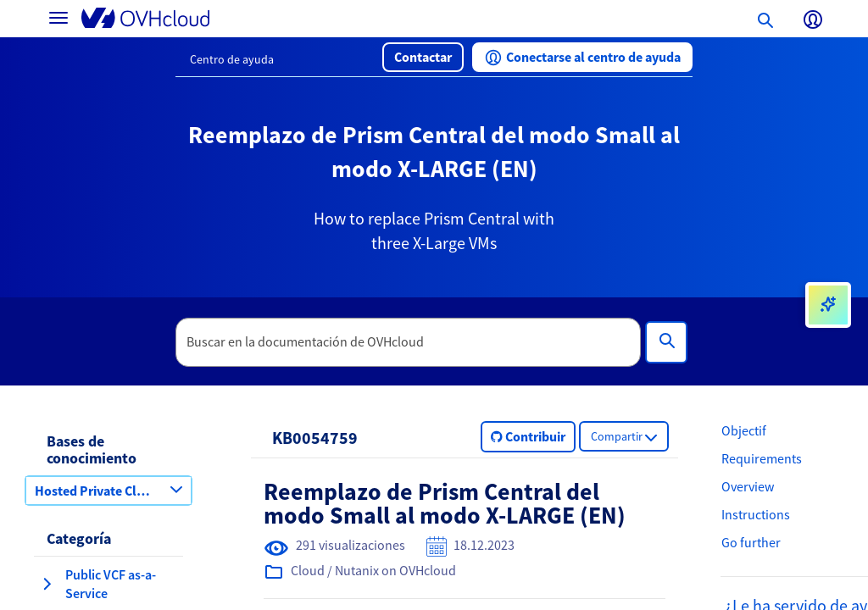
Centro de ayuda (232, 59)
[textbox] (408, 342)
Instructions (756, 514)
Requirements (762, 458)
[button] (423, 57)
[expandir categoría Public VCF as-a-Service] (47, 584)
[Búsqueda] (666, 342)
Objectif (744, 430)
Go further (751, 542)
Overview (748, 486)
